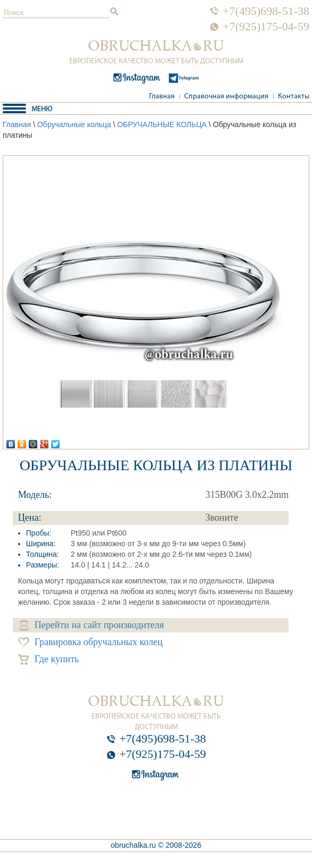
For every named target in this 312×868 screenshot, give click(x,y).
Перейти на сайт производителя (92, 625)
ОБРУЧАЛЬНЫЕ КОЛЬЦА (162, 124)
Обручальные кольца (74, 124)
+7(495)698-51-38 (266, 11)
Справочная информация (226, 97)
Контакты (294, 97)
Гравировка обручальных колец (91, 642)
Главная (162, 97)
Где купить (49, 659)
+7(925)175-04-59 (266, 27)
